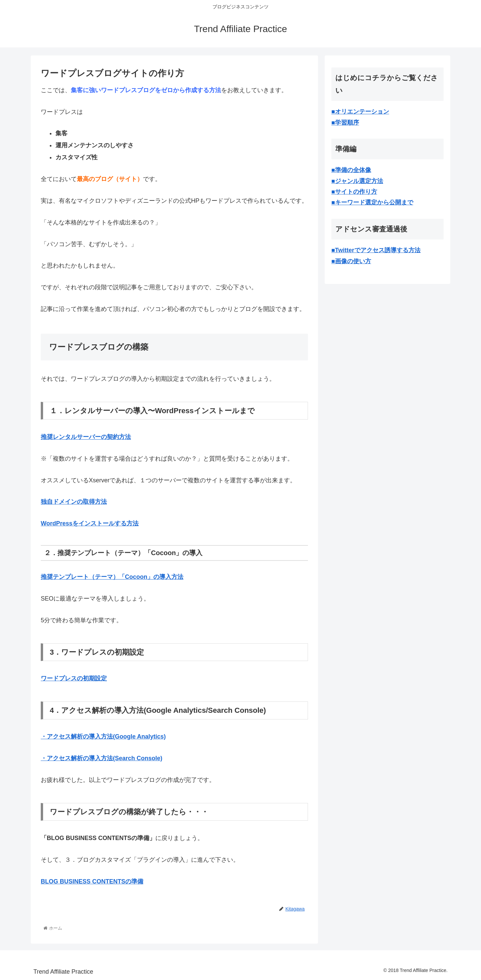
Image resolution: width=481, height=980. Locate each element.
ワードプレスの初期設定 (74, 678)
